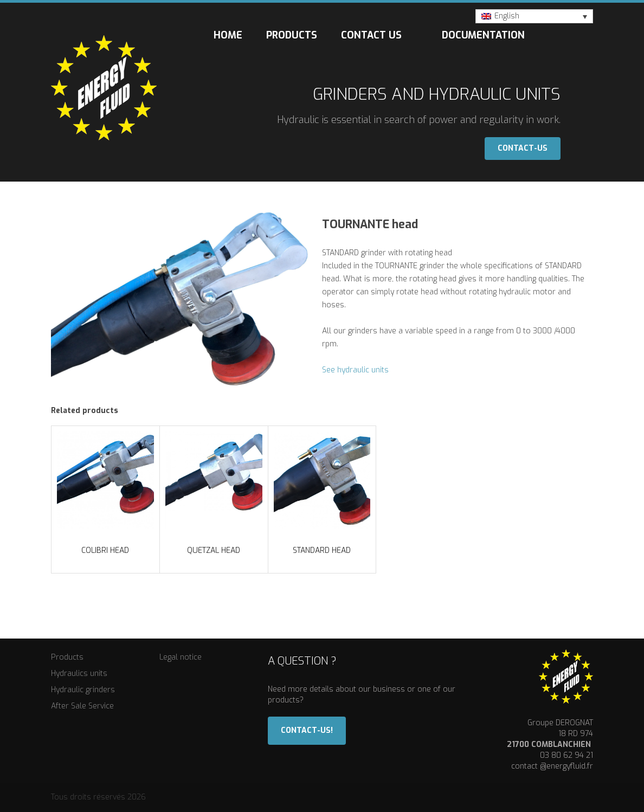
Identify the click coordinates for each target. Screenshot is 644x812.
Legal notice (181, 657)
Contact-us (523, 148)
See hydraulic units (355, 370)
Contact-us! (307, 730)
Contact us (371, 35)
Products (292, 35)
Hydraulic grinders (83, 690)
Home (228, 35)
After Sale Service (82, 706)
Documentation (483, 35)
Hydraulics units (79, 674)
